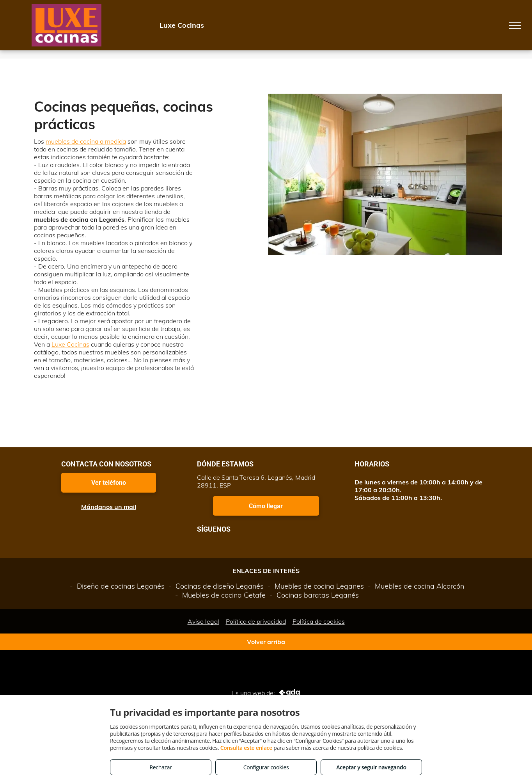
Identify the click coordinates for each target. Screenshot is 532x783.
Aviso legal (203, 621)
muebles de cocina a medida (86, 141)
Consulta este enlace (246, 748)
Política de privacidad (256, 621)
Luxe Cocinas (70, 344)
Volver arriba (266, 642)
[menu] (515, 25)
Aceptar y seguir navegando (371, 767)
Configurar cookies (266, 767)
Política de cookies (319, 621)
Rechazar (160, 767)
